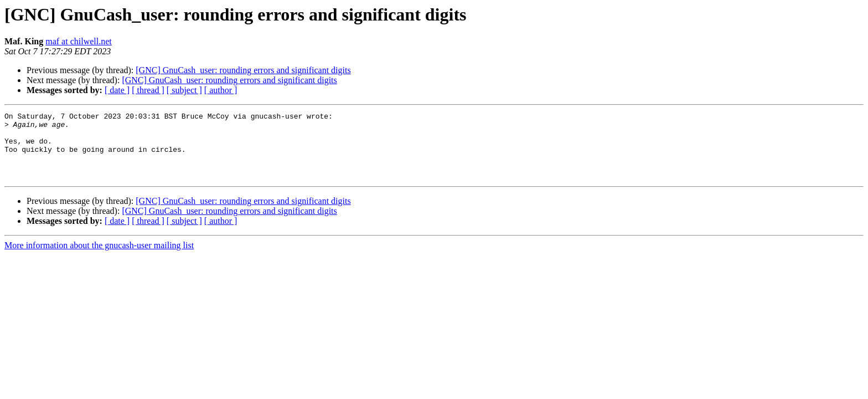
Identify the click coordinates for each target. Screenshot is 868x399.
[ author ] (221, 90)
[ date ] (117, 90)
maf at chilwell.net (79, 41)
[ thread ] (148, 90)
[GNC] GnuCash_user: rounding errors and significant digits (243, 70)
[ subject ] (184, 90)
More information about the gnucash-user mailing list (99, 259)
